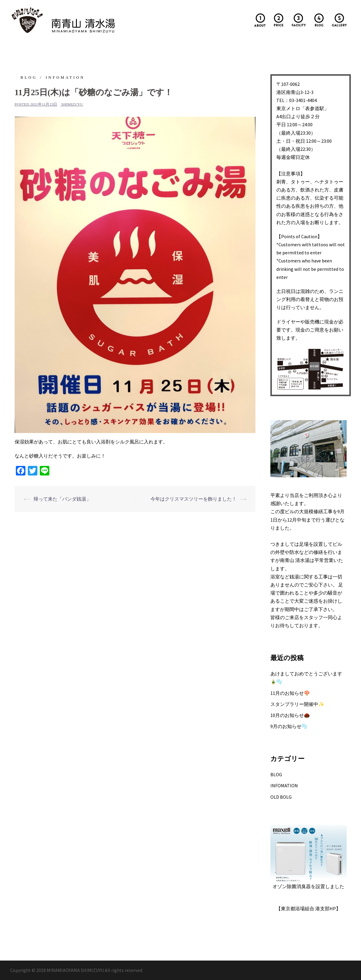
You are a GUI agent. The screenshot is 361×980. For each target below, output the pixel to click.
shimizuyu (72, 104)
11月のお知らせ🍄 (290, 693)
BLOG (29, 77)
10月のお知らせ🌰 (290, 715)
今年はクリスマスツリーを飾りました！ (194, 499)
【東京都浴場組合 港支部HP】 (308, 908)
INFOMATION (65, 77)
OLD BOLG (281, 797)
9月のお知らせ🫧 (289, 726)
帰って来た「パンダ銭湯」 (62, 499)
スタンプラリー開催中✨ (297, 704)
